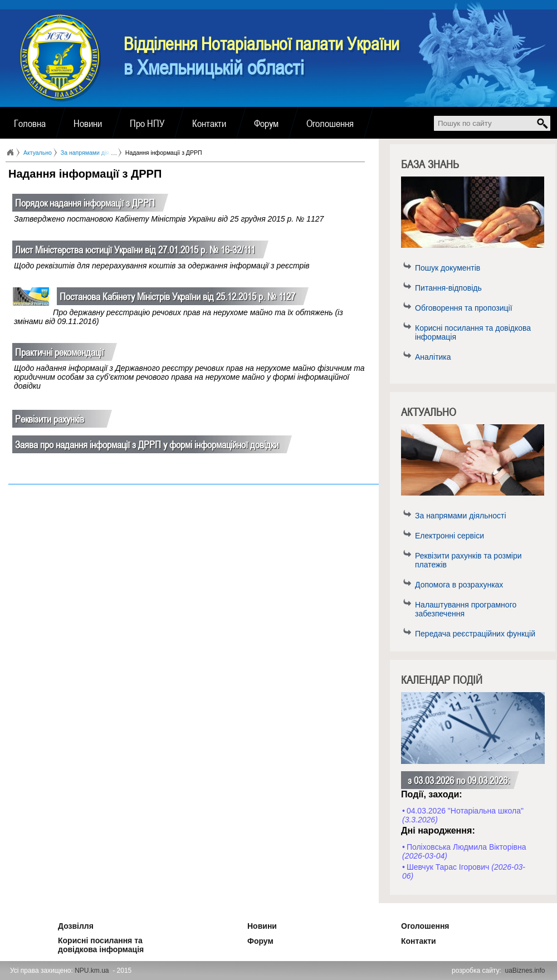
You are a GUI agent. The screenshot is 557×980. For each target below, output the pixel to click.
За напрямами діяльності (461, 516)
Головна (30, 123)
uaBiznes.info (525, 971)
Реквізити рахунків (50, 419)
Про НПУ (147, 123)
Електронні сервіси (449, 536)
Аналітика (433, 357)
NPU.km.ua (92, 971)
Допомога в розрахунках (459, 585)
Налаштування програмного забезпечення (466, 609)
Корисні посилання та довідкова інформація (473, 332)
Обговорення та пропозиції (464, 308)
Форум (266, 123)
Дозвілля (61, 924)
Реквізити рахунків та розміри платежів (468, 560)
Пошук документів (448, 268)
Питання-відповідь (448, 288)
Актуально (38, 153)
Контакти (209, 123)
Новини (88, 123)
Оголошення (330, 123)
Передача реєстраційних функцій (475, 634)
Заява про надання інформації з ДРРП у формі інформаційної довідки (147, 444)
